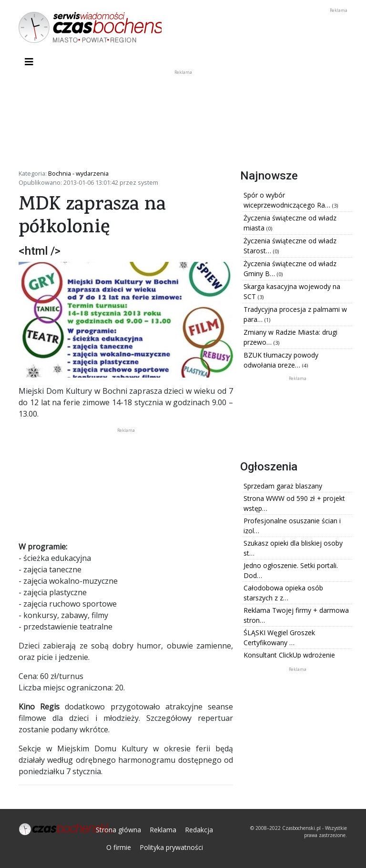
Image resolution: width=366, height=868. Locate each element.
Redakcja (199, 830)
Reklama (163, 830)
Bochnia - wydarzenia (78, 173)
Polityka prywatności (171, 847)
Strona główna (118, 830)
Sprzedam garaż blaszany (283, 486)
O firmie (119, 847)
